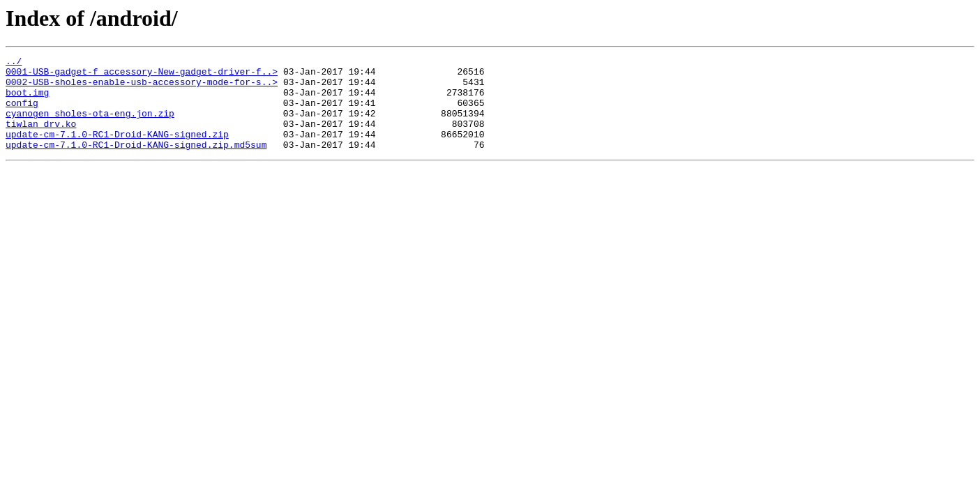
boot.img (27, 100)
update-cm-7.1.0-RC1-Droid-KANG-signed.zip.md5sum (136, 163)
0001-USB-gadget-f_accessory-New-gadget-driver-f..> (142, 75)
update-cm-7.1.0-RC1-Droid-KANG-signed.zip (117, 151)
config (22, 113)
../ (14, 63)
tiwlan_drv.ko (41, 138)
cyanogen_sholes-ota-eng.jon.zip (90, 125)
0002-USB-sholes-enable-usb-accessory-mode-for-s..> (142, 88)
